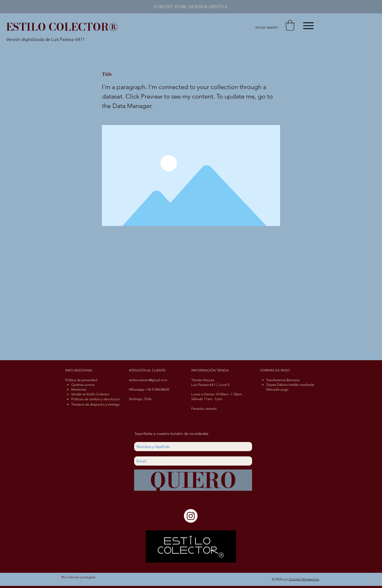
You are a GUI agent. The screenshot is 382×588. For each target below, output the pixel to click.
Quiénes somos (83, 385)
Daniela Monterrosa (304, 579)
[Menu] (308, 26)
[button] (290, 25)
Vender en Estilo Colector (90, 394)
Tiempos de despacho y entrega (95, 404)
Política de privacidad (81, 380)
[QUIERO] (193, 480)
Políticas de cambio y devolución (96, 399)
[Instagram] (191, 516)
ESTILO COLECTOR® (62, 27)
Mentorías (79, 389)
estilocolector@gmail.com (148, 380)
